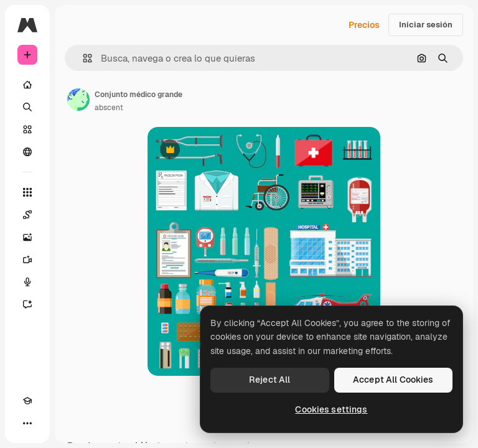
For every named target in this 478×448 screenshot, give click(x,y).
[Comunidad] (27, 152)
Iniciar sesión (426, 25)
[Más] (27, 423)
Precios (364, 25)
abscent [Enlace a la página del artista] (109, 108)
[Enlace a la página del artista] (78, 100)
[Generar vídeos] (27, 259)
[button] (82, 58)
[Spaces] (27, 215)
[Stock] (27, 129)
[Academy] (27, 401)
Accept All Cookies (393, 380)
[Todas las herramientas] (27, 192)
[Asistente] (27, 304)
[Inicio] (27, 85)
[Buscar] (27, 107)
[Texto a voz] (27, 282)
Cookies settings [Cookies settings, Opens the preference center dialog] (331, 409)
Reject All (269, 380)
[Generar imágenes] (27, 237)
